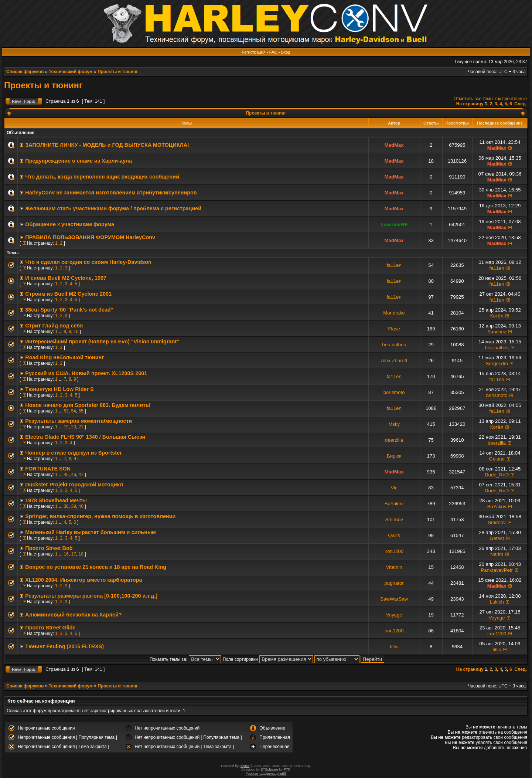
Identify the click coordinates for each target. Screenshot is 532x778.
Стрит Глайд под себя (54, 326)
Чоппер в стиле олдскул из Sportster (73, 453)
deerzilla (394, 440)
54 (73, 411)
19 (66, 427)
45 (66, 475)
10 (76, 332)
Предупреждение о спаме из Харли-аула (79, 161)
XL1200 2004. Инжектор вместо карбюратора (83, 580)
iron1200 (394, 551)
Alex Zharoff (394, 361)
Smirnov (394, 519)
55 (81, 411)
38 (66, 506)
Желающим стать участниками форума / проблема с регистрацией (113, 208)
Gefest (497, 538)
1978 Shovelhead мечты (56, 500)
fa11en (394, 265)
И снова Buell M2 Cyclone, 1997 (66, 278)
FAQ (273, 52)
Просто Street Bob (49, 548)
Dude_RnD (497, 475)
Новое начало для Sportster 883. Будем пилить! (88, 405)
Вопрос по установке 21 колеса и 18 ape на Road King (96, 567)
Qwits (394, 535)
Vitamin (394, 567)
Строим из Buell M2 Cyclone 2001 (68, 294)
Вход (286, 52)
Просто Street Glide (50, 628)
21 (81, 427)
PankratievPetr (497, 570)
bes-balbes (394, 345)
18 (81, 554)
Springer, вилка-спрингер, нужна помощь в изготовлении (100, 516)
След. (521, 104)
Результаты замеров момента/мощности (79, 421)
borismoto (394, 392)
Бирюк (394, 456)
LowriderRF (394, 225)
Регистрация (253, 52)
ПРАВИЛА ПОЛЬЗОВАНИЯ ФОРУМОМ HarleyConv (90, 237)
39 (73, 506)
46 (73, 475)
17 (73, 554)
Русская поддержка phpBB (266, 774)
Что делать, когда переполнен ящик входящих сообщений (102, 177)
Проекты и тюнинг (118, 72)
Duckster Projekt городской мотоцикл (74, 485)
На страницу (470, 104)
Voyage (394, 615)
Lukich (497, 602)
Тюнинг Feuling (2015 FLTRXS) (64, 646)
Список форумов (25, 72)
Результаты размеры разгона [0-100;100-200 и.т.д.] (91, 596)
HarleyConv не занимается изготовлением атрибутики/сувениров (111, 193)
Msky (394, 424)
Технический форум (71, 72)
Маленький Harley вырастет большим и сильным (91, 532)
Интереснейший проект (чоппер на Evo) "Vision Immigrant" (102, 342)
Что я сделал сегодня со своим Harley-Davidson (88, 262)
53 (66, 411)
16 (66, 554)
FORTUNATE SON (48, 469)
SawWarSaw (394, 599)
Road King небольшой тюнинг (64, 357)
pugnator (394, 583)
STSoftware (270, 769)
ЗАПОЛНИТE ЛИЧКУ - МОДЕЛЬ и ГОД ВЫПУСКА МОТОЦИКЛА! (107, 145)
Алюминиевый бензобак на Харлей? (73, 615)
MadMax (394, 145)
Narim (497, 554)
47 (81, 475)
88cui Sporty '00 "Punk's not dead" (69, 310)
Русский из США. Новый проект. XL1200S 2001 (86, 373)
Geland (497, 459)
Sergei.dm (497, 363)
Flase (394, 329)
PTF (287, 769)
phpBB (244, 766)
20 (73, 427)
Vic (394, 488)
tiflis (394, 647)
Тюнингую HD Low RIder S (59, 389)
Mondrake (394, 313)
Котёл (497, 316)
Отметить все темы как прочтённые (490, 99)
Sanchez (497, 332)
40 (81, 506)
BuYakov (394, 504)
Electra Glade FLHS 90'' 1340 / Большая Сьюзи (85, 437)
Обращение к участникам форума (70, 224)
